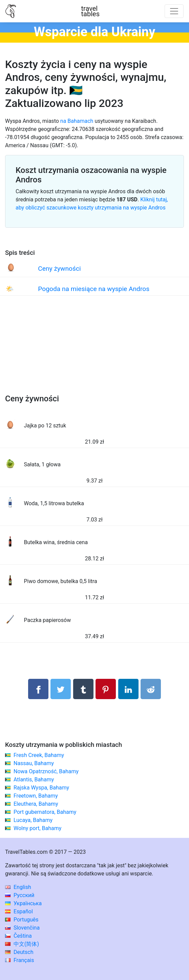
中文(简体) (22, 944)
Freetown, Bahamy (36, 796)
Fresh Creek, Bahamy (39, 755)
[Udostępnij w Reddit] (151, 689)
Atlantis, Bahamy (34, 779)
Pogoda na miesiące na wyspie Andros (94, 289)
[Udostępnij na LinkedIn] (128, 689)
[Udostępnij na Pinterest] (106, 689)
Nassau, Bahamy (34, 763)
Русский (20, 895)
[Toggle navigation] (174, 11)
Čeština (18, 936)
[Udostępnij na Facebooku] (38, 689)
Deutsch (19, 952)
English (18, 887)
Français (19, 960)
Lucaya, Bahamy (33, 820)
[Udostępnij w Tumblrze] (83, 689)
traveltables (90, 11)
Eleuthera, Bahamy (36, 804)
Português (22, 920)
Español (19, 911)
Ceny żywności (59, 269)
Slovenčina (22, 928)
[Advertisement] (94, 352)
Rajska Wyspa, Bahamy (41, 788)
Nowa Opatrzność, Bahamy (46, 771)
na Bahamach (77, 121)
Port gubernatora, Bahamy (45, 812)
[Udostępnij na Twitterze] (61, 689)
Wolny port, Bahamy (37, 828)
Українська (23, 903)
